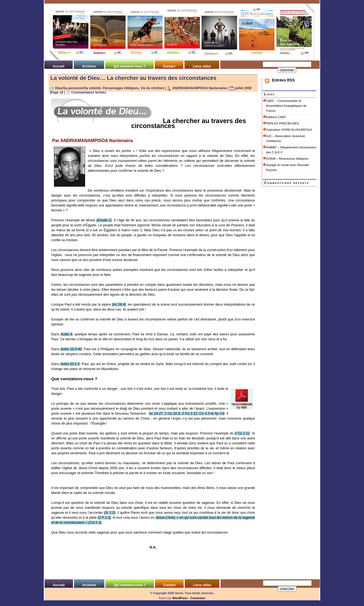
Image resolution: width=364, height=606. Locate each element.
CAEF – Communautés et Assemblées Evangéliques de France (286, 106)
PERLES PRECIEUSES (282, 123)
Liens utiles (202, 66)
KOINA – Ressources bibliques (287, 159)
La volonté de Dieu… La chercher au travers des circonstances (133, 78)
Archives (89, 66)
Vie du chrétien (152, 88)
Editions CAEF (276, 117)
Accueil (59, 66)
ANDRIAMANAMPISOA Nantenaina (199, 88)
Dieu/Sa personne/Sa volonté (78, 88)
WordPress (180, 598)
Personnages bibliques (120, 88)
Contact (169, 66)
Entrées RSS (283, 80)
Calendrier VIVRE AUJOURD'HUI (289, 130)
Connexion (198, 598)
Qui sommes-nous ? (129, 66)
